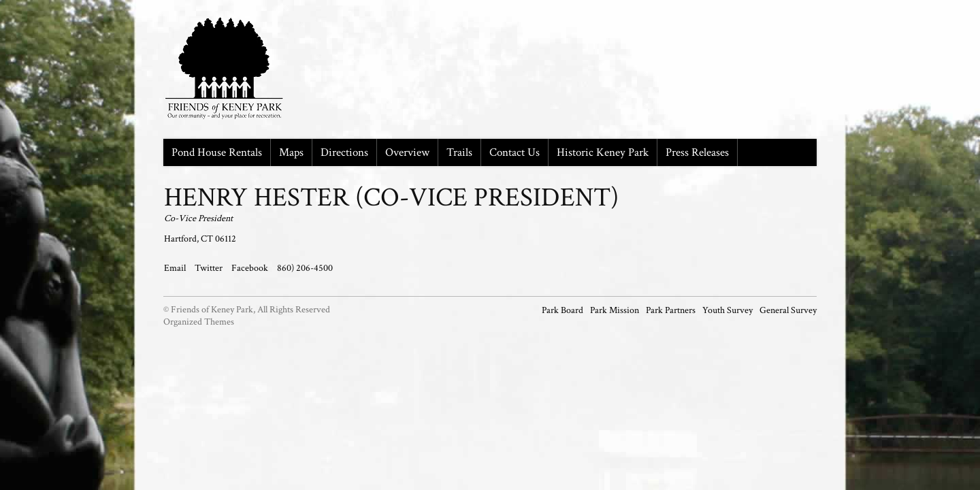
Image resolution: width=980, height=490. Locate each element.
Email (176, 268)
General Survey (788, 310)
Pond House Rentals (217, 152)
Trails (459, 152)
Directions (344, 152)
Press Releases (697, 152)
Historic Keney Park (603, 152)
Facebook (251, 268)
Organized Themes (199, 322)
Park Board (562, 310)
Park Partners (671, 310)
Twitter (210, 268)
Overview (407, 152)
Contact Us (514, 152)
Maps (291, 152)
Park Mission (615, 310)
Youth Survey (728, 310)
